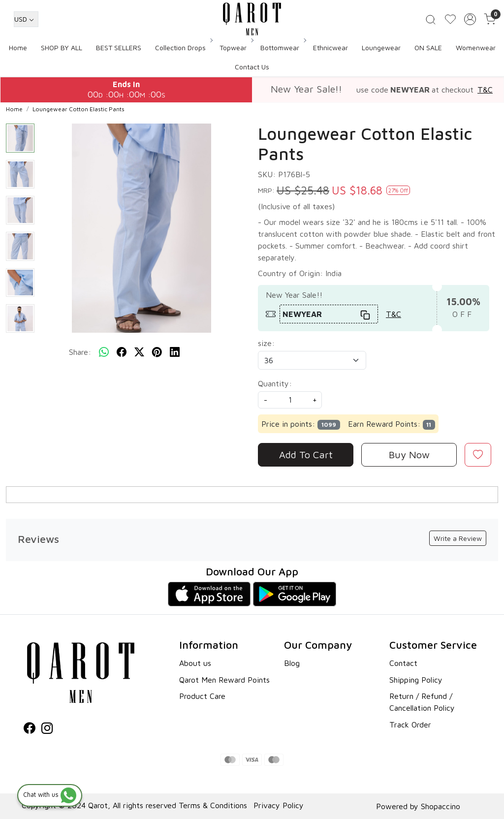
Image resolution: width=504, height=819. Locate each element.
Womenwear (476, 47)
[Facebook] (29, 729)
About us (195, 663)
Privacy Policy (279, 805)
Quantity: (275, 383)
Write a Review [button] (458, 538)
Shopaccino (441, 806)
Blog (292, 663)
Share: (80, 352)
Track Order (410, 724)
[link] (431, 19)
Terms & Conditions (213, 805)
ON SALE (428, 47)
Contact (403, 663)
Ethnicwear (331, 47)
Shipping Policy (416, 680)
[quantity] (290, 400)
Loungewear (381, 47)
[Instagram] (47, 729)
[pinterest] (157, 352)
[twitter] (139, 352)
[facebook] (122, 352)
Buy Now (409, 455)
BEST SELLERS (119, 47)
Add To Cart (306, 455)
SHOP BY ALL (62, 47)
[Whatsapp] (104, 352)
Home (18, 47)
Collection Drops (183, 47)
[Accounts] (470, 19)
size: (266, 343)
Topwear (236, 47)
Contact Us (252, 67)
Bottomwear (283, 47)
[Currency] (26, 19)
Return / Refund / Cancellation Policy (422, 702)
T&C (485, 90)
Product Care (202, 696)
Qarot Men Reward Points (224, 680)
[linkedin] (175, 352)
